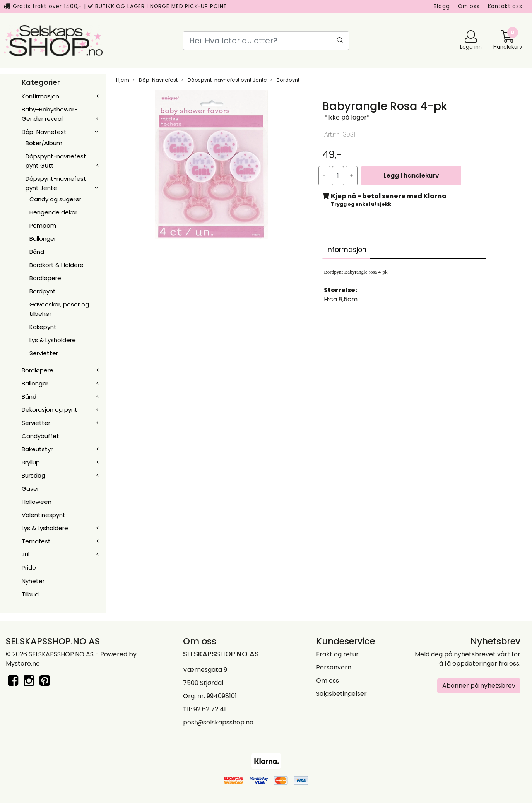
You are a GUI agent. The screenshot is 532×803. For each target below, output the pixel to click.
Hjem (123, 80)
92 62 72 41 (210, 709)
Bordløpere (45, 278)
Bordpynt (43, 291)
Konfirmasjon (40, 96)
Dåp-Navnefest (44, 132)
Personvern (334, 667)
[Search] (266, 41)
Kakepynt (43, 327)
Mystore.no (23, 663)
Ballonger (43, 239)
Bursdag (33, 475)
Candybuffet (40, 436)
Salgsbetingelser (341, 694)
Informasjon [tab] (346, 250)
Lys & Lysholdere (53, 340)
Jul (26, 554)
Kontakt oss (505, 6)
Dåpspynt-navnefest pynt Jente (224, 80)
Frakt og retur (337, 654)
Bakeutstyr (37, 449)
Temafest (36, 541)
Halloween (37, 502)
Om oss (469, 6)
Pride (29, 568)
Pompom (43, 225)
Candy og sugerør (55, 199)
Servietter (44, 353)
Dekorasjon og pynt (50, 410)
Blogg (442, 6)
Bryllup (31, 462)
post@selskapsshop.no (218, 722)
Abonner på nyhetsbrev (479, 686)
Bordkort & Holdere (56, 265)
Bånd (37, 252)
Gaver (30, 489)
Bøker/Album (44, 143)
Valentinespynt (44, 515)
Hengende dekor (53, 212)
